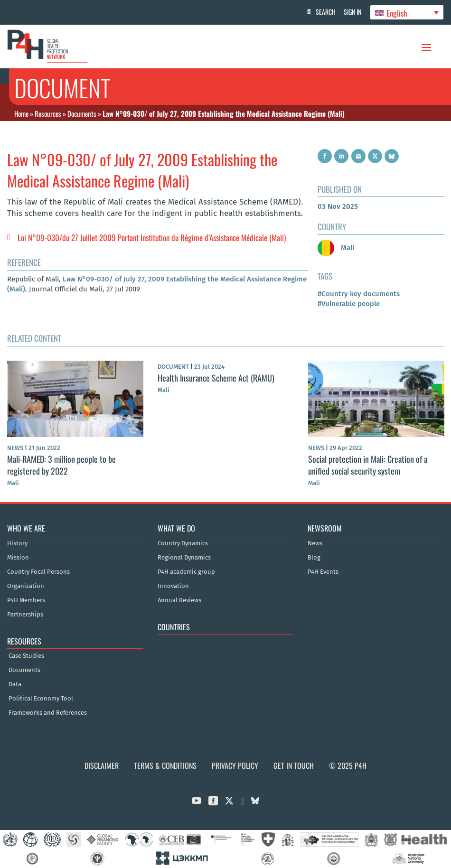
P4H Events (323, 572)
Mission (18, 558)
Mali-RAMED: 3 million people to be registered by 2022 (61, 465)
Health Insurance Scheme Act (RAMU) (216, 378)
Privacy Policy (235, 765)
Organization (26, 586)
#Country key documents (359, 294)
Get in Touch (294, 765)
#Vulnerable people (349, 304)
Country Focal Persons (38, 572)
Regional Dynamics (184, 558)
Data (15, 684)
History (17, 543)
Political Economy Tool (41, 699)
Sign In (352, 12)
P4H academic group (186, 572)
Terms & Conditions (165, 765)
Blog (314, 558)
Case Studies (26, 656)
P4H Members (26, 600)
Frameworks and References (48, 713)
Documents (82, 113)
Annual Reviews (179, 600)
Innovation (173, 586)
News (315, 543)
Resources (48, 113)
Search (323, 12)
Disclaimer (102, 765)
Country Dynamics (183, 543)
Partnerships (25, 615)
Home (21, 113)
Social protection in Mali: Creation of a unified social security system (368, 465)
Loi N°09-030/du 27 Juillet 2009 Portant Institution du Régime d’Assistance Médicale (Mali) (152, 238)
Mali (336, 248)
